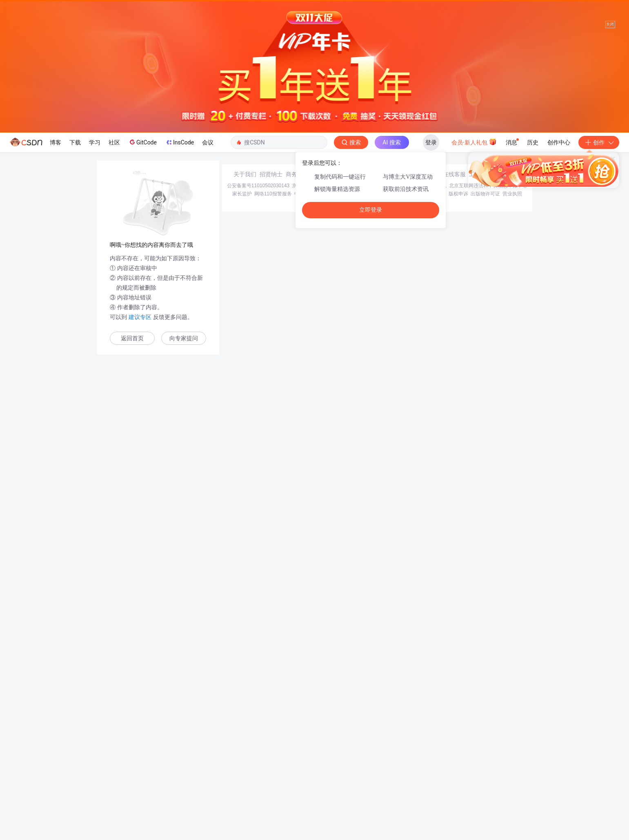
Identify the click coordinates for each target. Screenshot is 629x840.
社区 (114, 142)
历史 (533, 142)
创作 (599, 142)
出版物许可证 (485, 781)
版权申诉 (458, 781)
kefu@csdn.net (412, 762)
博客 (56, 142)
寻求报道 (323, 762)
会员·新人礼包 (474, 142)
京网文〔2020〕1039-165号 (370, 773)
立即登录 (371, 210)
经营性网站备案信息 (425, 773)
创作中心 (559, 142)
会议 (208, 142)
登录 (431, 142)
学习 (95, 142)
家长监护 (242, 781)
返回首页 (132, 338)
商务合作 (297, 762)
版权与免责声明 (429, 781)
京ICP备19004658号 (314, 773)
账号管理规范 (395, 781)
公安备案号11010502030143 (258, 773)
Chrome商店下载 (359, 781)
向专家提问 (184, 338)
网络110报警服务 (273, 781)
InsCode (179, 142)
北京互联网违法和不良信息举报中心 (488, 773)
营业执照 (512, 781)
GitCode (142, 142)
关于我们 (245, 762)
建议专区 (140, 317)
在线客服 (454, 762)
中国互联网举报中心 (316, 781)
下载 (75, 142)
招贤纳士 (271, 762)
